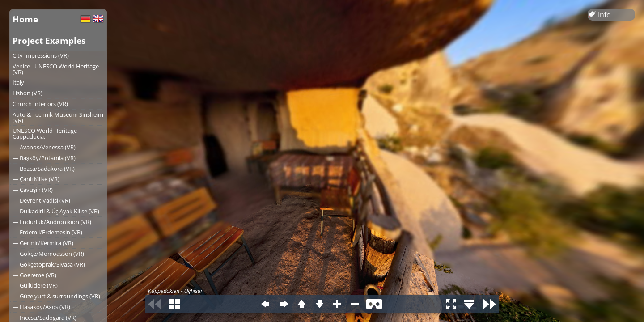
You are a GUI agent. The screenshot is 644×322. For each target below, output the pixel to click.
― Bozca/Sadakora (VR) (44, 169)
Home (25, 19)
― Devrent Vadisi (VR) (41, 200)
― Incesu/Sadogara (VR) (44, 318)
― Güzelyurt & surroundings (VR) (56, 296)
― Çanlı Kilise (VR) (36, 179)
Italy (18, 82)
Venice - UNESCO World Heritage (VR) (56, 69)
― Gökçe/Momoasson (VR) (48, 254)
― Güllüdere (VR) (35, 285)
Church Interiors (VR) (40, 104)
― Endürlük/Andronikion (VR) (52, 222)
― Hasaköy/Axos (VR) (41, 307)
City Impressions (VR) (41, 55)
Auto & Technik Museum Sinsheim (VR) (58, 117)
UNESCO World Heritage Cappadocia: (45, 133)
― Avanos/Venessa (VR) (44, 147)
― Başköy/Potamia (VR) (44, 158)
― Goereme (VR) (34, 275)
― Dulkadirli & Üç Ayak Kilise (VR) (56, 211)
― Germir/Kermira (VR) (43, 243)
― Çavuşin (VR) (33, 190)
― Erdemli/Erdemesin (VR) (47, 232)
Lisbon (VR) (28, 93)
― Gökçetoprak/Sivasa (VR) (49, 264)
